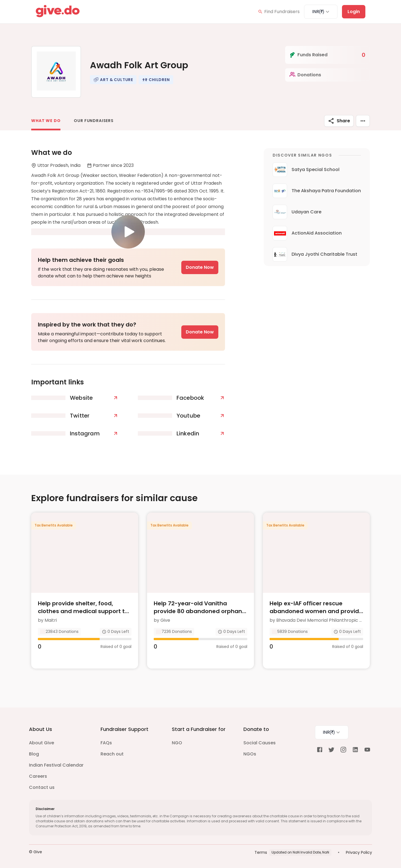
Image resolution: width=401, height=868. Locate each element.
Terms (261, 851)
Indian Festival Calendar (56, 764)
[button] (113, 80)
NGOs (250, 753)
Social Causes (260, 742)
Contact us (42, 786)
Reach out (112, 753)
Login (354, 12)
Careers (38, 775)
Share (339, 121)
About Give (41, 742)
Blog (34, 753)
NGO (177, 742)
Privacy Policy (359, 851)
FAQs (106, 742)
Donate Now (200, 267)
